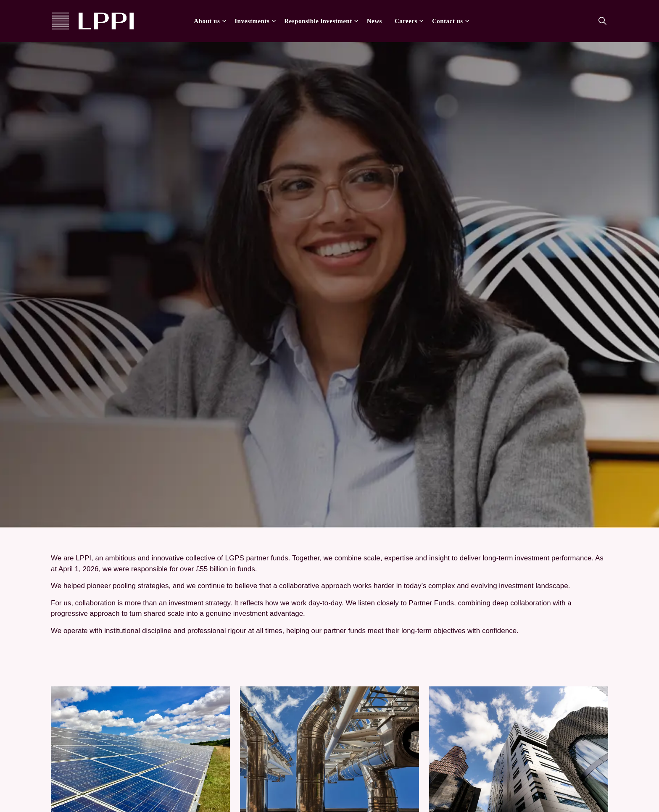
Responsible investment (318, 21)
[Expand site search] (602, 21)
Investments (252, 21)
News (374, 21)
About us (207, 21)
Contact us (448, 21)
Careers (406, 21)
